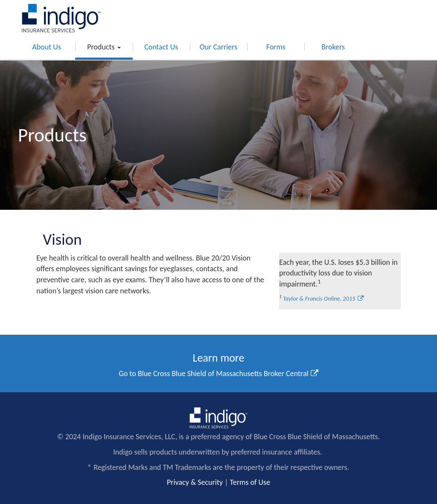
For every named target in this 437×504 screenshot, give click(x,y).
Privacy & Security (195, 482)
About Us (47, 47)
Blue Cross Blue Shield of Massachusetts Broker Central (223, 374)
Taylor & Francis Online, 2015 (319, 298)
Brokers (333, 47)
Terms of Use (250, 482)
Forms (276, 47)
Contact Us (161, 47)
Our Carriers (219, 47)
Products (104, 47)
